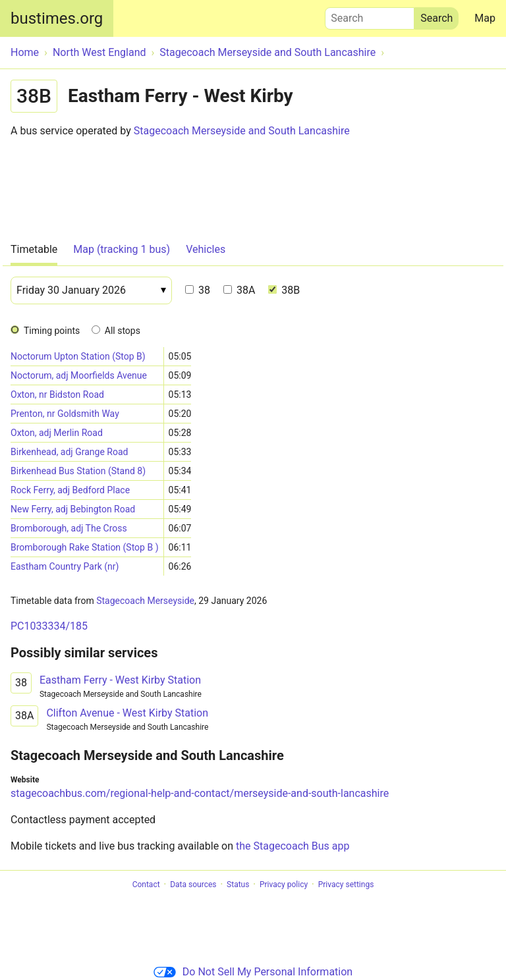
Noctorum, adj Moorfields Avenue (79, 375)
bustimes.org (57, 18)
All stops (123, 331)
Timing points (52, 331)
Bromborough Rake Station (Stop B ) (85, 547)
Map (485, 18)
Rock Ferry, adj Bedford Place (70, 490)
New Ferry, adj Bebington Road (73, 509)
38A (239, 290)
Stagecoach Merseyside (145, 601)
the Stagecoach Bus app (293, 846)
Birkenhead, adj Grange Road (69, 452)
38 (198, 290)
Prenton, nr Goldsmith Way (65, 414)
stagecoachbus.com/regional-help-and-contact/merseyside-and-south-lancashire (200, 793)
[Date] (91, 290)
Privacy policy (284, 885)
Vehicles (206, 249)
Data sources (193, 885)
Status (238, 885)
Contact (146, 885)
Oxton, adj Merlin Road (57, 433)
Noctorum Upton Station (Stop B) (78, 356)
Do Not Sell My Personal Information (253, 972)
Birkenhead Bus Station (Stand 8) (78, 471)
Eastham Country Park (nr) (65, 566)
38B (284, 290)
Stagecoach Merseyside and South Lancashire (242, 131)
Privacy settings (346, 885)
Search (370, 15)
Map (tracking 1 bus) (122, 249)
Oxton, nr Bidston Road (57, 395)
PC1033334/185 (49, 626)
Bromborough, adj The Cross (69, 528)
